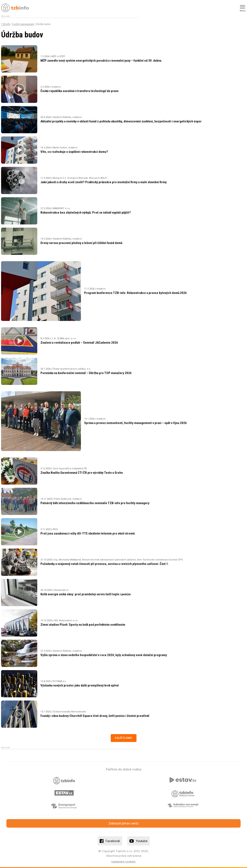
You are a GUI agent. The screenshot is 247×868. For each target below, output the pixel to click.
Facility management (23, 24)
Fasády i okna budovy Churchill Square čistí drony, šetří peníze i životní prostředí (95, 716)
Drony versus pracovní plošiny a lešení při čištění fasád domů (81, 243)
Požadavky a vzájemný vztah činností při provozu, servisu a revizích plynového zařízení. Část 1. (105, 564)
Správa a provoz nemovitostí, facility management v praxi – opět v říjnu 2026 (135, 423)
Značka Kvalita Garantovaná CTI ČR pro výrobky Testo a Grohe (82, 473)
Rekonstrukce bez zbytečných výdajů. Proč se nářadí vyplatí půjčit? (86, 213)
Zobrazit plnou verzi (123, 823)
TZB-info (6, 24)
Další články (124, 738)
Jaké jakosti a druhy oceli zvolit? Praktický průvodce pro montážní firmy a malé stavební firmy (104, 182)
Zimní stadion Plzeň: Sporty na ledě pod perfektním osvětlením (83, 625)
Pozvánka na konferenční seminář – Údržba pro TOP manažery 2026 (86, 373)
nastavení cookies (123, 861)
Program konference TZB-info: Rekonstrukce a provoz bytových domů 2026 (135, 293)
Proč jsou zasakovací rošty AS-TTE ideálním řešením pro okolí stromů (88, 533)
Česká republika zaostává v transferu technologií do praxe (80, 91)
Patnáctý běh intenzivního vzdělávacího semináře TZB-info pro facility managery (95, 503)
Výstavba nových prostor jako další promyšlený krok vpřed (80, 685)
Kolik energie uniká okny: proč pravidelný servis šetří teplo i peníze (86, 594)
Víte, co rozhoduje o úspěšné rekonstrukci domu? (74, 152)
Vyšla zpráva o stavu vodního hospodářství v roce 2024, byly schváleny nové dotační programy (104, 655)
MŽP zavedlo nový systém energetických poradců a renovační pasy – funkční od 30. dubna (101, 61)
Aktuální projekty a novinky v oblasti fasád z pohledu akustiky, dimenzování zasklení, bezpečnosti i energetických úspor (121, 121)
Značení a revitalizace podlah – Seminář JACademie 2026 (79, 343)
